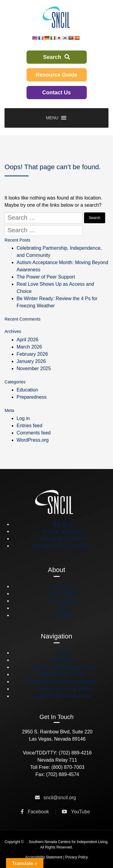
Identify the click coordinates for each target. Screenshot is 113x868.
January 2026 (31, 361)
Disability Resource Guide (62, 696)
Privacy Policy (77, 857)
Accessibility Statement (63, 539)
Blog (62, 608)
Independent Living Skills (63, 689)
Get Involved (63, 601)
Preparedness (32, 397)
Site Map (63, 524)
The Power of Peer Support (46, 277)
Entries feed (29, 426)
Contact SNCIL (63, 594)
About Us (63, 586)
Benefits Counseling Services (62, 667)
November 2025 (34, 369)
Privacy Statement (63, 531)
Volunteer (63, 615)
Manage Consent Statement (63, 546)
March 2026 (29, 347)
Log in (23, 418)
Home (63, 653)
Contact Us (56, 93)
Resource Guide (56, 75)
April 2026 (27, 340)
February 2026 (32, 354)
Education (27, 390)
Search (56, 57)
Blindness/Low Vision (63, 674)
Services (63, 660)
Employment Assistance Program (63, 682)
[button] (52, 118)
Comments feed (34, 433)
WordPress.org (33, 440)
